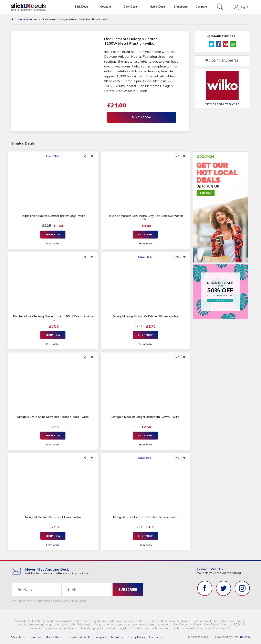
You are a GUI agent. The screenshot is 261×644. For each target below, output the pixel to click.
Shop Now (53, 235)
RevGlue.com (241, 636)
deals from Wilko (228, 104)
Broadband (181, 7)
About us (117, 637)
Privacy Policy (136, 637)
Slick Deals (18, 637)
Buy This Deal (143, 117)
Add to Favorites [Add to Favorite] (222, 61)
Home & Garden (28, 19)
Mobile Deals (158, 7)
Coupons (35, 637)
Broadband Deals (79, 637)
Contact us (156, 637)
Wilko (56, 244)
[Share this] (85, 157)
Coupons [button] (106, 7)
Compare (201, 7)
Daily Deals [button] (131, 7)
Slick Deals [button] (82, 7)
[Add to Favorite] (92, 157)
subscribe (128, 589)
